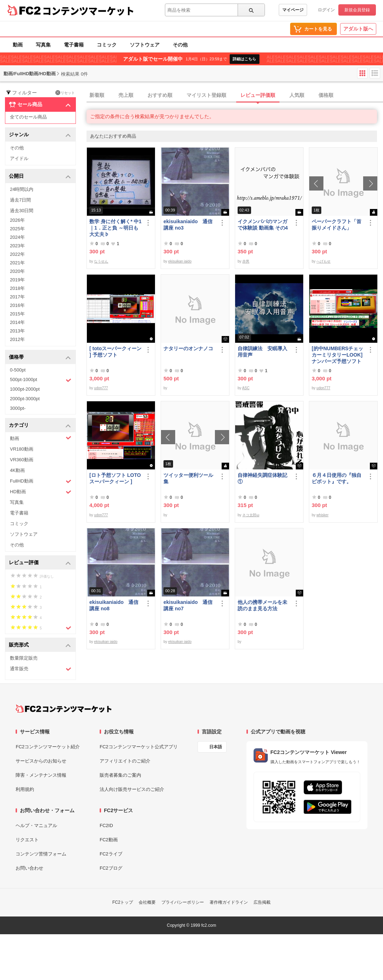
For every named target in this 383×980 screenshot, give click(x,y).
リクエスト (27, 840)
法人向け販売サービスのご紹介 (132, 789)
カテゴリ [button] (40, 426)
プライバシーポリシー (183, 902)
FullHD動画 (41, 481)
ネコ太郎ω (251, 515)
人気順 (297, 95)
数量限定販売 (24, 658)
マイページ (293, 10)
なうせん (101, 261)
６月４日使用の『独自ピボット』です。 (337, 478)
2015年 (17, 314)
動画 (18, 45)
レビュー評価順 (258, 95)
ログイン (326, 10)
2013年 (17, 331)
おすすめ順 (160, 95)
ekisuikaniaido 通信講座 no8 (114, 605)
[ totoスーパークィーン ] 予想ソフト (115, 352)
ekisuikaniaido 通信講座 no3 (188, 225)
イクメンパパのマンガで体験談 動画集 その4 (263, 225)
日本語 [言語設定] (216, 747)
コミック (107, 45)
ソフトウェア (145, 45)
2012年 (17, 339)
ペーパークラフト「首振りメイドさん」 (337, 225)
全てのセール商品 (28, 117)
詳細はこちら (244, 59)
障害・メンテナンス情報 (41, 775)
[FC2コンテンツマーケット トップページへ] (64, 709)
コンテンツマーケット (88, 11)
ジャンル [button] (40, 135)
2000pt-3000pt (25, 399)
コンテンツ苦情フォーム (41, 854)
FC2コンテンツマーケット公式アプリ (139, 747)
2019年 (17, 280)
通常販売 (41, 669)
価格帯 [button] (40, 357)
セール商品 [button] (40, 105)
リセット (65, 93)
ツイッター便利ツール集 (188, 478)
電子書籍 (74, 45)
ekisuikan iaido (180, 261)
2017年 (17, 297)
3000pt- (18, 408)
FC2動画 (109, 840)
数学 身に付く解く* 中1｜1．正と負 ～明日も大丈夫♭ (115, 228)
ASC (246, 388)
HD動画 (41, 492)
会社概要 (147, 902)
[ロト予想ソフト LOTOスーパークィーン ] (115, 478)
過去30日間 (22, 211)
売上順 (126, 95)
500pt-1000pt (41, 380)
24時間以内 (22, 189)
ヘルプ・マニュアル (36, 825)
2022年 (17, 254)
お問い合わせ (29, 868)
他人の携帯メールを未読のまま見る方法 (262, 605)
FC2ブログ (111, 868)
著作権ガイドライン (229, 902)
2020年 (17, 271)
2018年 (17, 288)
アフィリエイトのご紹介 (125, 761)
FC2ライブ (111, 854)
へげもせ (323, 261)
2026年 (17, 220)
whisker (322, 515)
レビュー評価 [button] (40, 563)
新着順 (97, 95)
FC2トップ (123, 902)
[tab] (235, 95)
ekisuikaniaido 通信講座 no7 (188, 605)
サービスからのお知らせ (41, 761)
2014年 (17, 322)
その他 (180, 45)
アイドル (19, 158)
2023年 (17, 246)
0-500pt (18, 370)
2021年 (17, 263)
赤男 (246, 261)
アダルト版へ (358, 29)
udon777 (101, 388)
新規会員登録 (357, 10)
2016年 (17, 305)
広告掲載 (262, 902)
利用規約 (25, 789)
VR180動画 (22, 449)
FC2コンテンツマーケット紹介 (48, 747)
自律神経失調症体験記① (262, 478)
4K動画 (17, 470)
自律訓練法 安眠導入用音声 (262, 352)
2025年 (17, 229)
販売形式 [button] (40, 645)
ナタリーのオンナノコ (188, 348)
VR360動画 (22, 460)
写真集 (43, 45)
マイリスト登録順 (206, 95)
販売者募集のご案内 (120, 775)
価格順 (326, 95)
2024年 (17, 237)
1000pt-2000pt (25, 389)
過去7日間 (20, 200)
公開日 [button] (40, 177)
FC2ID (106, 825)
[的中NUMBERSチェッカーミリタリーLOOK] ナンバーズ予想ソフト (338, 355)
